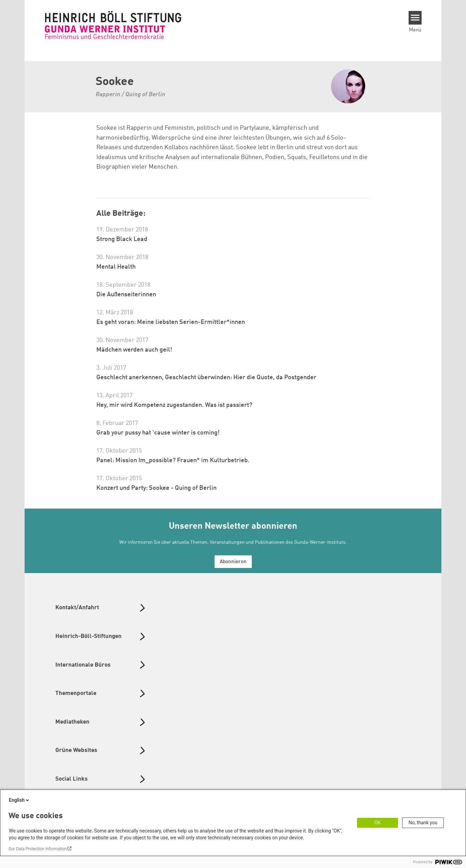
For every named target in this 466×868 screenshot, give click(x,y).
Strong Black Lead (122, 239)
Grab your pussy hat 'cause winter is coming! (158, 433)
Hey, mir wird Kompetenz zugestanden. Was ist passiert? (174, 405)
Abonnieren (233, 562)
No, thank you (423, 823)
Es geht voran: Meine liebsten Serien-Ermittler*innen (171, 322)
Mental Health (116, 267)
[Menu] (415, 18)
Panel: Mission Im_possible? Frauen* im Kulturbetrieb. (173, 460)
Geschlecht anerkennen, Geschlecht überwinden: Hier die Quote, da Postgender (206, 378)
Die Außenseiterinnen (126, 295)
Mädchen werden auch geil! (134, 350)
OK (378, 823)
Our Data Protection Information (38, 849)
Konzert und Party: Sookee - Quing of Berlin (156, 488)
